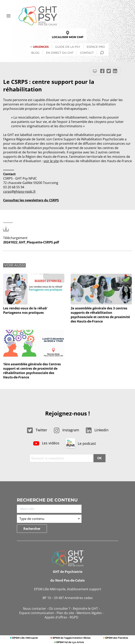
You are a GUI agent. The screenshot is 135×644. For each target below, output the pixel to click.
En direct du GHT (60, 53)
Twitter (37, 430)
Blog (35, 53)
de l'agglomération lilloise (71, 638)
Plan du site (65, 613)
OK (99, 458)
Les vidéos (46, 443)
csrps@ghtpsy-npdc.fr (19, 191)
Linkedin (97, 430)
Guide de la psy (68, 47)
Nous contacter (35, 609)
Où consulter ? (59, 609)
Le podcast (81, 443)
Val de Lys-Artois (70, 642)
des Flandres (116, 638)
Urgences (41, 47)
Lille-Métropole (25, 638)
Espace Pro (96, 47)
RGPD (74, 617)
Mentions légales (89, 613)
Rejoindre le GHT (85, 609)
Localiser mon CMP (68, 35)
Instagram (66, 430)
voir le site (51, 161)
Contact (87, 53)
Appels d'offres (56, 617)
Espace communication (37, 613)
